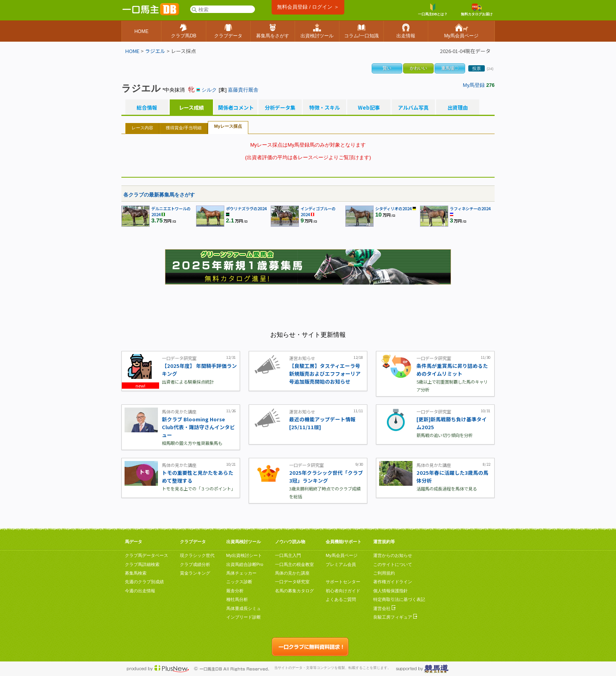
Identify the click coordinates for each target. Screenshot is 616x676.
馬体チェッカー (241, 573)
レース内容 (142, 128)
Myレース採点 (228, 126)
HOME (132, 51)
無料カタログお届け (477, 10)
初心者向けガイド (343, 591)
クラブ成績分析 (195, 564)
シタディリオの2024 (393, 208)
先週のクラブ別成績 (144, 582)
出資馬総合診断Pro (245, 564)
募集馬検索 (136, 573)
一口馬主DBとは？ (433, 10)
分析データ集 (280, 108)
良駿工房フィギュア (395, 617)
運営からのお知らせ (393, 555)
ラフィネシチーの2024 (470, 208)
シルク (209, 90)
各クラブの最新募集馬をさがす (159, 195)
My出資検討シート (244, 555)
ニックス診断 (239, 582)
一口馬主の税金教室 (294, 564)
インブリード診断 (244, 617)
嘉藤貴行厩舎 (243, 90)
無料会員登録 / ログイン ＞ (308, 7)
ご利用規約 (384, 573)
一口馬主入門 (288, 555)
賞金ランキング (195, 573)
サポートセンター (343, 582)
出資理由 (458, 108)
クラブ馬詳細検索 (142, 564)
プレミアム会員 (341, 564)
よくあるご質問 (341, 599)
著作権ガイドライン (393, 582)
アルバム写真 (413, 108)
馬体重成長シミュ (244, 608)
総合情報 (147, 108)
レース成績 (191, 108)
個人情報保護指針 (390, 591)
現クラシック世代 (197, 555)
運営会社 (384, 608)
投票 (477, 68)
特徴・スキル (324, 108)
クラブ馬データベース (147, 555)
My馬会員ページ (342, 555)
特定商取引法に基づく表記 (399, 599)
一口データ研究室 (292, 582)
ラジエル (155, 51)
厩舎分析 (235, 591)
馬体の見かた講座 (292, 573)
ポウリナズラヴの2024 (246, 208)
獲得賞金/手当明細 (184, 128)
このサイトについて (393, 564)
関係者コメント (236, 108)
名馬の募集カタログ (294, 591)
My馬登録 (474, 85)
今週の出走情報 (140, 591)
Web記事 (369, 108)
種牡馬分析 (237, 599)
